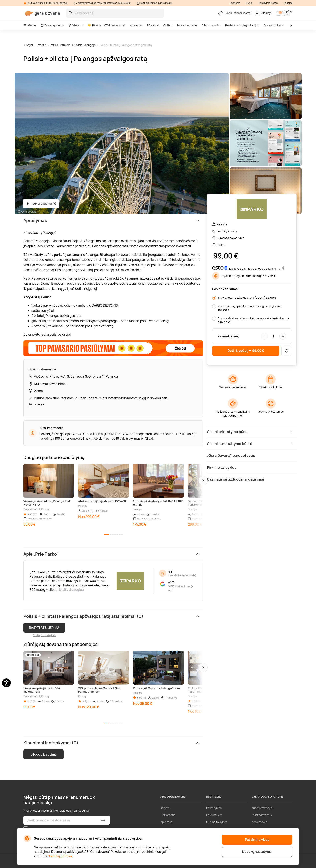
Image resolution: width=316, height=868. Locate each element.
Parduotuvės (214, 815)
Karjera (165, 808)
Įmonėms (235, 3)
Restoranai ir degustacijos (242, 25)
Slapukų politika (60, 856)
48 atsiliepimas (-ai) (182, 575)
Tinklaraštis (168, 815)
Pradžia (42, 45)
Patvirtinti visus (257, 840)
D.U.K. (249, 3)
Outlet (168, 25)
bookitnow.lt (260, 822)
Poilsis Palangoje (85, 45)
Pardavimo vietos (268, 3)
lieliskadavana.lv (262, 815)
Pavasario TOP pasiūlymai (106, 25)
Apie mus (166, 822)
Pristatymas (214, 808)
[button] (203, 481)
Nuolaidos (136, 25)
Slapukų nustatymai (257, 852)
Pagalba (288, 3)
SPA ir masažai (211, 25)
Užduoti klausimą (44, 754)
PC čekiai (153, 25)
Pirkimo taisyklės (217, 822)
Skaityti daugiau (71, 590)
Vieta (74, 25)
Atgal (29, 45)
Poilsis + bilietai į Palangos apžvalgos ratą (126, 45)
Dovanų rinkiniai (274, 25)
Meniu (30, 25)
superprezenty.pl (262, 808)
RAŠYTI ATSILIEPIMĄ (44, 628)
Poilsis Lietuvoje (187, 25)
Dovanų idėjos (52, 25)
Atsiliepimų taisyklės (44, 635)
